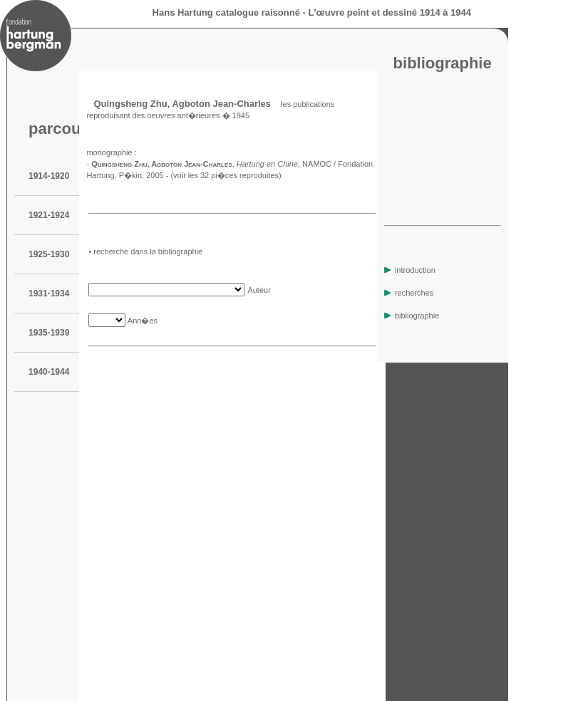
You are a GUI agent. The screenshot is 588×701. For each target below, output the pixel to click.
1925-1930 (49, 254)
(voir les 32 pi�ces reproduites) (226, 175)
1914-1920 (49, 176)
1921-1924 (49, 215)
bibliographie (412, 316)
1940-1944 (49, 372)
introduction (410, 270)
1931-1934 (49, 294)
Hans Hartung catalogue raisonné (226, 12)
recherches (409, 293)
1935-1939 (49, 333)
